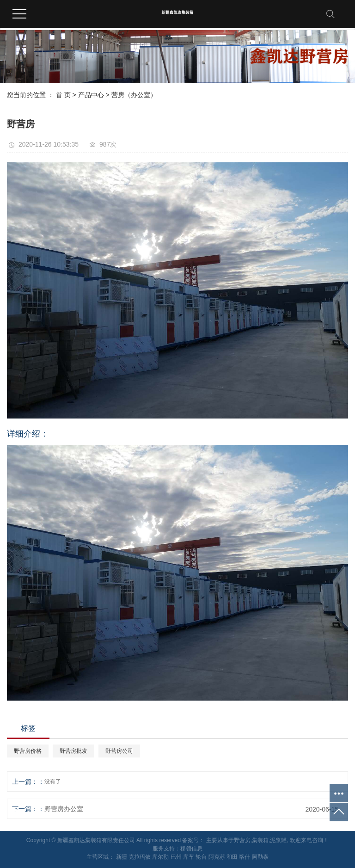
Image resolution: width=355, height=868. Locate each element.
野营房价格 (28, 751)
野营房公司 (119, 751)
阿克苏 (217, 857)
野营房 (242, 840)
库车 (189, 857)
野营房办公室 (64, 809)
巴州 (176, 857)
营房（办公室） (134, 95)
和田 (232, 857)
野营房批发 (73, 751)
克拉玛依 (140, 857)
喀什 (245, 857)
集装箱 (260, 840)
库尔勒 (160, 857)
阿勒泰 (260, 857)
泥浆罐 (278, 840)
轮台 (201, 857)
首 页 (63, 95)
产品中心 (91, 95)
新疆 (122, 857)
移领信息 (191, 849)
